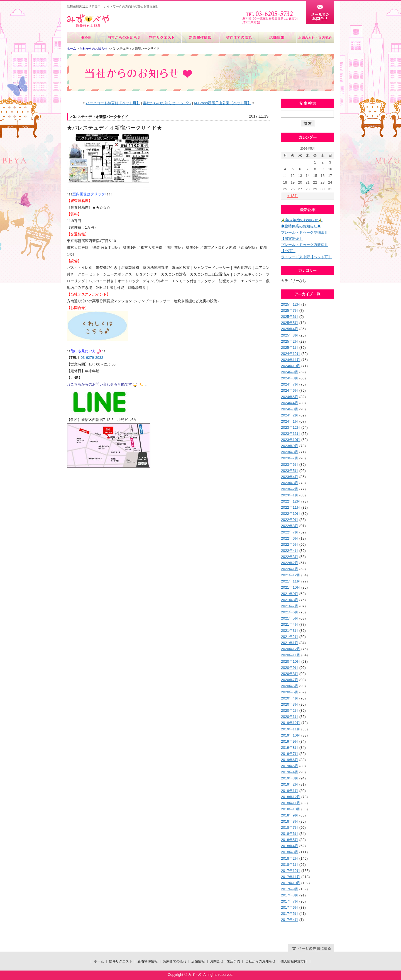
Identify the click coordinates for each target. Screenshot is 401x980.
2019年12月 (291, 723)
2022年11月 (291, 507)
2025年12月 (291, 304)
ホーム (86, 37)
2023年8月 (290, 452)
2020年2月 (290, 710)
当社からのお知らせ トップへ (167, 103)
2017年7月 (290, 901)
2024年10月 (291, 366)
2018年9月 (290, 815)
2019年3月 (290, 778)
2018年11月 (291, 803)
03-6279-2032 (92, 358)
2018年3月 (290, 852)
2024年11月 (291, 360)
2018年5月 (290, 840)
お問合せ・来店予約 (315, 37)
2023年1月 (290, 495)
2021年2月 (290, 637)
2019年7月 (290, 754)
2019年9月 (290, 741)
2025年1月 (290, 348)
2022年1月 (290, 569)
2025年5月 (290, 323)
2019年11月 (291, 729)
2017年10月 (291, 883)
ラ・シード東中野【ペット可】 (306, 257)
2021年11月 (291, 581)
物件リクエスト (162, 37)
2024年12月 (291, 354)
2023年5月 (290, 471)
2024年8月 (290, 378)
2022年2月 (290, 563)
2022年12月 (291, 501)
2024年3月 (290, 409)
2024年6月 (290, 390)
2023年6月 (290, 465)
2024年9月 (290, 372)
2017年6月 (290, 907)
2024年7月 (290, 384)
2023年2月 (290, 489)
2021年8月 (290, 600)
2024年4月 (290, 403)
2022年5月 (290, 544)
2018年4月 (290, 846)
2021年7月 (290, 606)
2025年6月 (290, 317)
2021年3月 (290, 631)
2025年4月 (290, 329)
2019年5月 (290, 766)
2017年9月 (290, 889)
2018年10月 (291, 809)
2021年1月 (290, 643)
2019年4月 (290, 772)
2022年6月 (290, 538)
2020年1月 (290, 717)
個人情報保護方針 (294, 961)
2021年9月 (290, 594)
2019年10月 (291, 735)
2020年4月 (290, 698)
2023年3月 (290, 483)
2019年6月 (290, 760)
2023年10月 (291, 440)
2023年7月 (290, 458)
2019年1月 (290, 791)
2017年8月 (290, 895)
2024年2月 (290, 415)
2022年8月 (290, 526)
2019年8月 (290, 748)
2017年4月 (290, 920)
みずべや (88, 21)
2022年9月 (290, 520)
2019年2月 (290, 784)
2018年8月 (290, 821)
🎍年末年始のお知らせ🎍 (302, 220)
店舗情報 (277, 37)
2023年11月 (291, 434)
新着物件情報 (200, 37)
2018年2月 (290, 858)
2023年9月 (290, 446)
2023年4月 (290, 477)
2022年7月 (290, 532)
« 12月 (292, 196)
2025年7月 (290, 310)
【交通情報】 (78, 234)
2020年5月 (290, 692)
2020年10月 (291, 661)
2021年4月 (290, 624)
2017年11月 (291, 877)
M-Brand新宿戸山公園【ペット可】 (222, 103)
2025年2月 (290, 341)
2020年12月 (291, 649)
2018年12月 (291, 797)
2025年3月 (290, 335)
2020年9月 (290, 668)
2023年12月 (291, 427)
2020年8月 (290, 674)
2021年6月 (290, 612)
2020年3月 (290, 704)
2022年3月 (290, 557)
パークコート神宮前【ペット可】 (113, 103)
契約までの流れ (239, 37)
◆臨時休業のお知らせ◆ (301, 226)
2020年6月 (290, 686)
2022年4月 (290, 551)
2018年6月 (290, 834)
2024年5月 (290, 397)
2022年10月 (291, 514)
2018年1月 (290, 865)
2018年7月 (290, 827)
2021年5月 (290, 618)
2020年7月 (290, 680)
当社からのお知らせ (124, 37)
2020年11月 (291, 655)
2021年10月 (291, 587)
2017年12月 (291, 871)
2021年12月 (291, 575)
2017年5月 (290, 914)
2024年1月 (290, 421)
